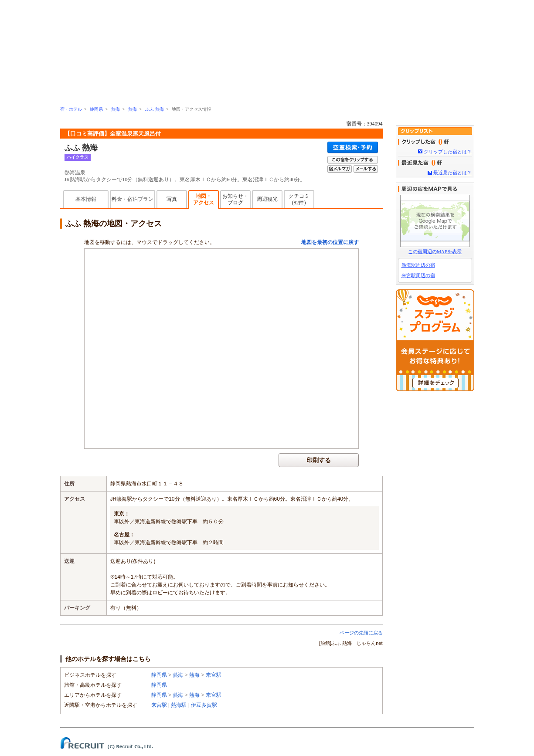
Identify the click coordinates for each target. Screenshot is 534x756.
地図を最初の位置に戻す (330, 242)
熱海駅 (179, 705)
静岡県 (96, 109)
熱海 (116, 109)
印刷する (319, 460)
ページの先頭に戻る (361, 633)
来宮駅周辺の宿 (418, 275)
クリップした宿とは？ (448, 152)
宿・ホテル (71, 109)
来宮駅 (214, 675)
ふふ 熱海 (155, 109)
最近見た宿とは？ (452, 173)
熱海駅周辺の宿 (418, 265)
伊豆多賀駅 (204, 705)
